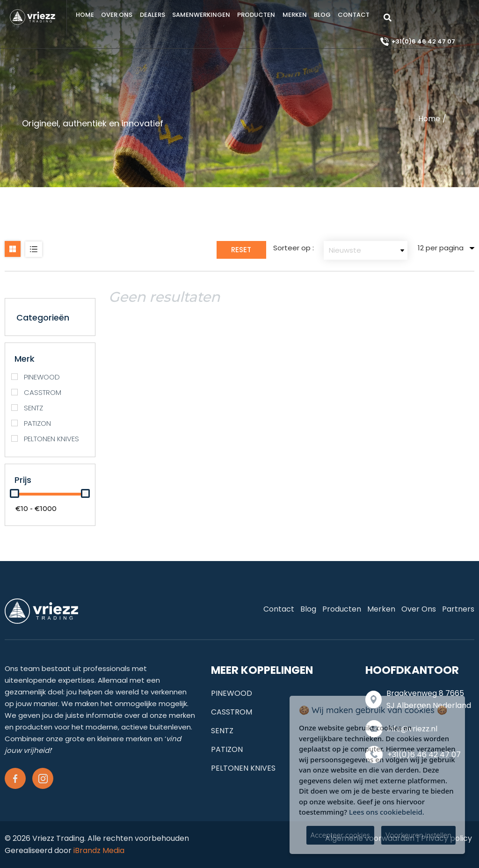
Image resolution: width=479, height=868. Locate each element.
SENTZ (222, 731)
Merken (295, 15)
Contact (354, 15)
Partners (458, 609)
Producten (256, 15)
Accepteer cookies (340, 835)
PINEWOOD (232, 693)
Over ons (117, 15)
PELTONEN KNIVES (243, 768)
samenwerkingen (201, 15)
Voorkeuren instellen (418, 835)
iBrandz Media (99, 850)
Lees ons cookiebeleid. (387, 812)
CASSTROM (232, 712)
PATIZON (227, 749)
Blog (322, 15)
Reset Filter (241, 252)
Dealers (152, 15)
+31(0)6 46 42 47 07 (423, 41)
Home (85, 15)
